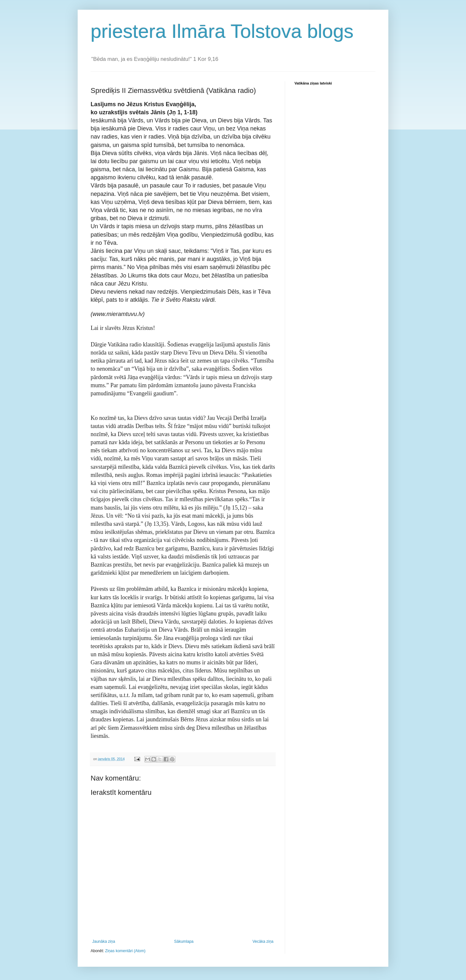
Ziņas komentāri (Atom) (125, 951)
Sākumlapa (184, 941)
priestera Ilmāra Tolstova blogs (222, 31)
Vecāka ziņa (263, 941)
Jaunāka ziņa (104, 941)
